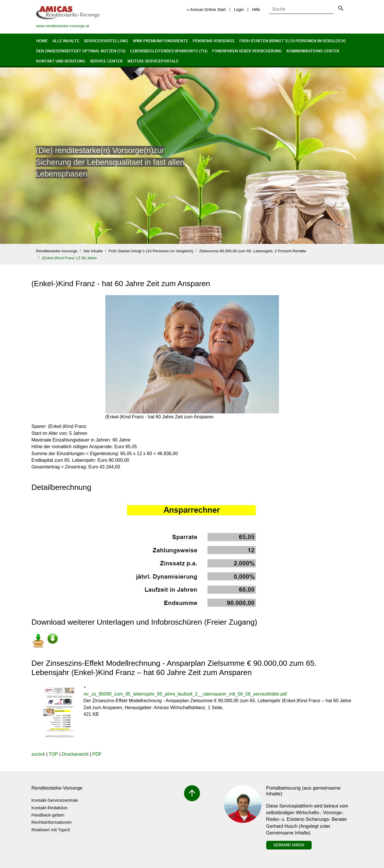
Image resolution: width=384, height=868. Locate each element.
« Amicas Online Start (206, 10)
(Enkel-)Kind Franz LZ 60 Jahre (69, 258)
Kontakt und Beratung (61, 61)
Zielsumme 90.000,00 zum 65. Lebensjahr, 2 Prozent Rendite (253, 251)
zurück (38, 754)
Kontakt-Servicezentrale (55, 800)
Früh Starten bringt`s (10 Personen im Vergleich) (293, 41)
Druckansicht (75, 754)
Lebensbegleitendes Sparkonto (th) (169, 51)
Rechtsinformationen (52, 822)
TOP (53, 754)
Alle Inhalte (66, 41)
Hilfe (256, 10)
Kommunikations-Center (313, 51)
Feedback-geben (48, 815)
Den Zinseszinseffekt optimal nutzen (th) (81, 51)
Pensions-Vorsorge (214, 41)
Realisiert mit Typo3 (51, 830)
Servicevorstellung (106, 41)
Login (239, 10)
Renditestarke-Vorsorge (57, 251)
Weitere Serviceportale (153, 61)
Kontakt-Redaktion (50, 808)
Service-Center (106, 61)
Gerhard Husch (289, 845)
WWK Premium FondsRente (160, 41)
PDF (97, 754)
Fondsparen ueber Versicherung (247, 51)
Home (42, 41)
